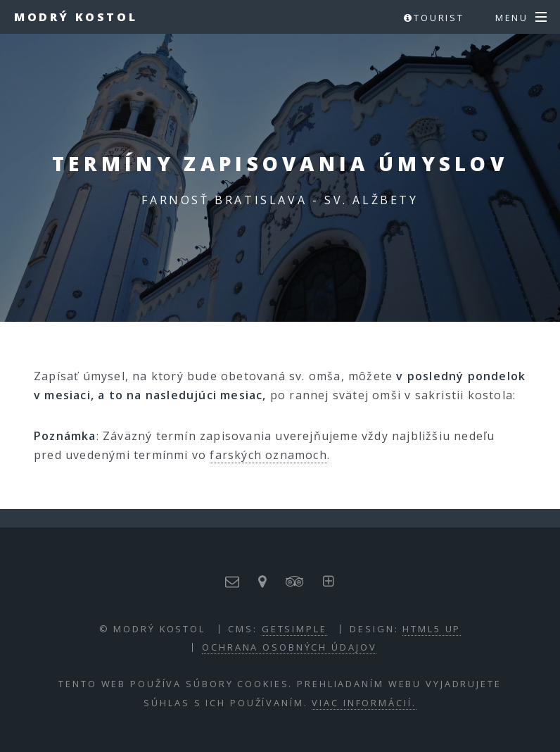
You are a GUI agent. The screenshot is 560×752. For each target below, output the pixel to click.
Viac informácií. (364, 703)
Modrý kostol (76, 17)
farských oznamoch (268, 455)
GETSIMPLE (294, 629)
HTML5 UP (432, 629)
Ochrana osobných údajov (289, 647)
